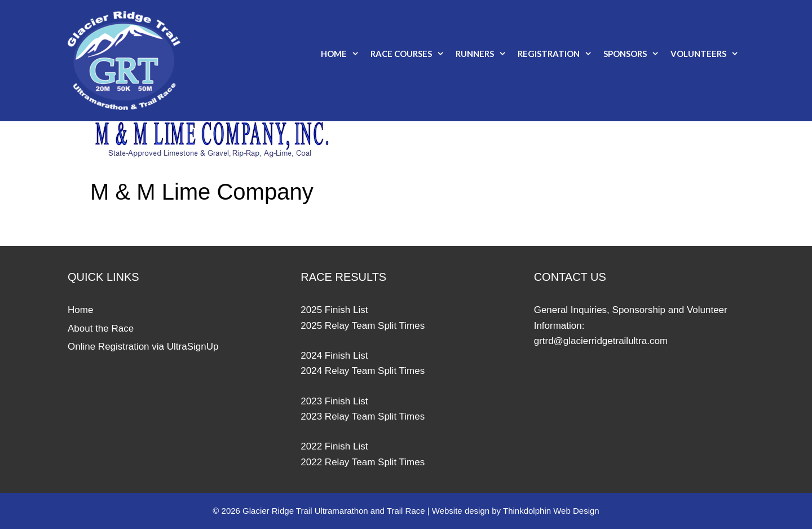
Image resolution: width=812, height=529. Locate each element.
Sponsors (634, 54)
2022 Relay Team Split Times (363, 462)
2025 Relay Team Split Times (363, 326)
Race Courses (410, 54)
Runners (484, 54)
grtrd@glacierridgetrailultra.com (601, 341)
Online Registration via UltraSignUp (143, 347)
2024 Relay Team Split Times (363, 371)
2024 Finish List (334, 356)
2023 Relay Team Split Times (363, 416)
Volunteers (707, 54)
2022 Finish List (334, 446)
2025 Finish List (334, 310)
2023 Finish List (334, 401)
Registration (558, 54)
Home (343, 54)
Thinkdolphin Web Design (551, 511)
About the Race (101, 329)
